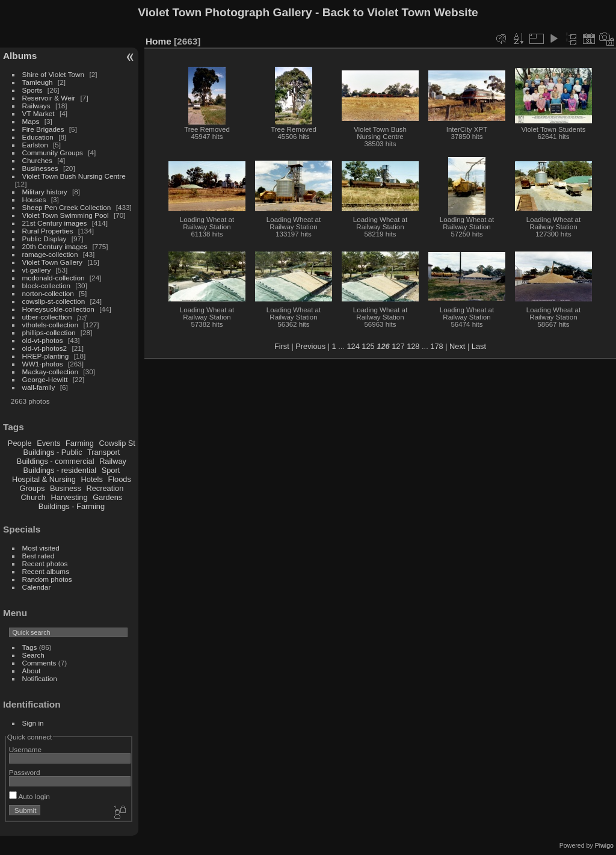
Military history (45, 192)
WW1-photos (43, 364)
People (20, 443)
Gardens (107, 497)
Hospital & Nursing (44, 479)
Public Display (45, 239)
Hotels (92, 479)
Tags (30, 647)
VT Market (38, 113)
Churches (37, 160)
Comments (39, 663)
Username (25, 749)
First (282, 346)
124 (353, 346)
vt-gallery (37, 270)
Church (33, 497)
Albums (20, 56)
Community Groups (53, 153)
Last (479, 346)
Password (25, 772)
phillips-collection (49, 332)
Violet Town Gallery (52, 262)
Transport (103, 452)
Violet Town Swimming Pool (66, 215)
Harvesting (69, 497)
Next (457, 346)
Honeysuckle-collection (58, 309)
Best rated (38, 556)
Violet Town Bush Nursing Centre (74, 176)
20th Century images (55, 246)
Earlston (35, 145)
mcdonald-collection (54, 278)
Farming (80, 443)
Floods (119, 479)
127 (398, 346)
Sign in (33, 723)
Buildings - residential (60, 470)
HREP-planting (46, 356)
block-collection (46, 286)
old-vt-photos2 (45, 348)
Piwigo (604, 845)
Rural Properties (48, 231)
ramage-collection (50, 254)
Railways (36, 106)
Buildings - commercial (56, 461)
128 (413, 346)
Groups (32, 488)
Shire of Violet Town (54, 74)
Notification (40, 678)
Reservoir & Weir (49, 98)
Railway (113, 461)
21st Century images (55, 223)
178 (436, 346)
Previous (310, 346)
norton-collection (48, 293)
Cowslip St (117, 443)
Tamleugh (38, 82)
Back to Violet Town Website (400, 12)
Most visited (41, 548)
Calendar (37, 587)
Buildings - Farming (72, 506)
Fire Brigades (43, 129)
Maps (31, 121)
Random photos (47, 579)
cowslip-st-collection (54, 301)
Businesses (40, 168)
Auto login (29, 796)
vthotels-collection (51, 325)
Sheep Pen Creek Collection (67, 207)
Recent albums (46, 571)
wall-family (39, 387)
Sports (32, 90)
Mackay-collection (51, 372)
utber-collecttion (47, 317)
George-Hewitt (45, 379)
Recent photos (45, 563)
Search (33, 655)
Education (38, 137)
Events (48, 443)
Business (66, 488)
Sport (111, 470)
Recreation (105, 488)
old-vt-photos (43, 340)
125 (368, 346)
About (32, 671)
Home (159, 41)
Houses (34, 199)
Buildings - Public (53, 452)
